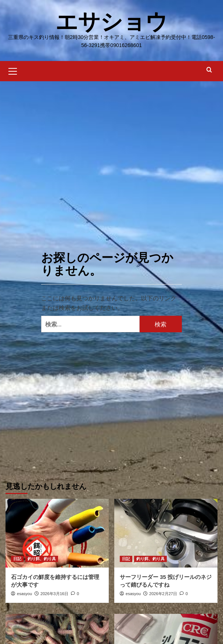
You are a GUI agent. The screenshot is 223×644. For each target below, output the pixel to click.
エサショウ (111, 22)
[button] (13, 70)
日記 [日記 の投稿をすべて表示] (17, 559)
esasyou (24, 594)
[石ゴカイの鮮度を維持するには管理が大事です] (57, 533)
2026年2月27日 (163, 594)
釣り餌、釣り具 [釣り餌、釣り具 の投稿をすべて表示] (42, 559)
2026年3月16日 (54, 594)
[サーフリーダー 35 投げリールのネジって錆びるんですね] (166, 533)
